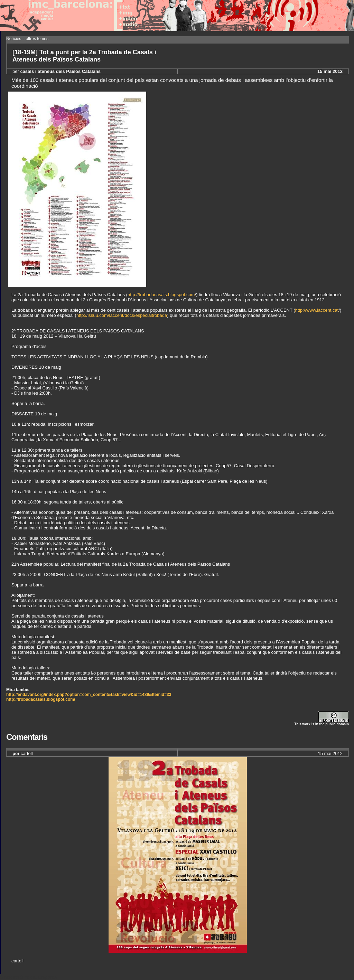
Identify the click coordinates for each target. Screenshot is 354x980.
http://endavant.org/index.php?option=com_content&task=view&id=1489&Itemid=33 (89, 695)
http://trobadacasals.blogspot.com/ (41, 699)
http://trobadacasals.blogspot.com (161, 295)
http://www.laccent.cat (317, 310)
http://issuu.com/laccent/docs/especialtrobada (122, 315)
